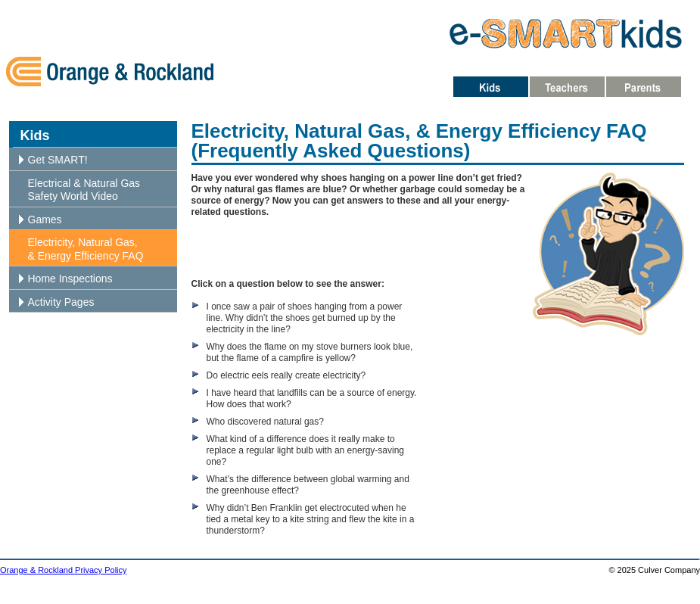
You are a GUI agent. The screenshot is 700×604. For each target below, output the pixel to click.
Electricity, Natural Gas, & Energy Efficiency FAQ (86, 249)
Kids (35, 135)
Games (45, 219)
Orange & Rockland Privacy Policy (64, 570)
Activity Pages (61, 302)
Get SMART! (58, 160)
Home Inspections (70, 279)
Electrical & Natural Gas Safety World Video (84, 190)
